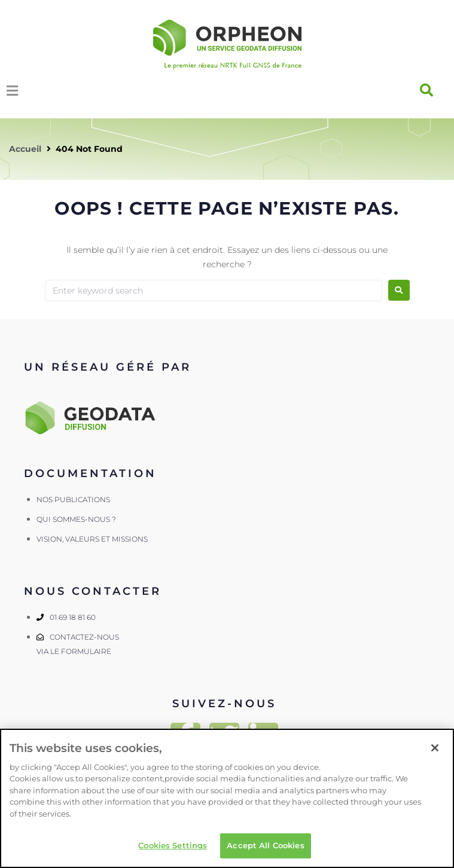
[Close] (435, 748)
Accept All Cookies (265, 845)
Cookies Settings (173, 845)
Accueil (25, 149)
